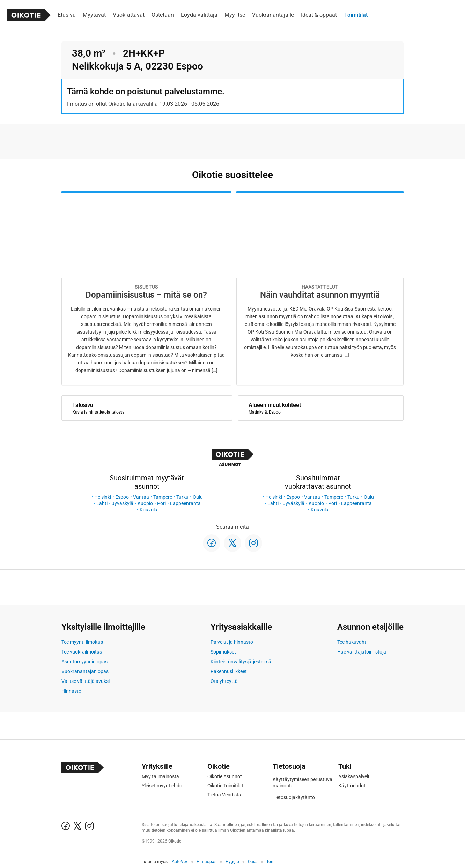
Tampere (163, 497)
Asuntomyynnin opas (84, 662)
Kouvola (149, 510)
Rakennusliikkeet (229, 671)
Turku (182, 497)
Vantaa (141, 497)
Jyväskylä (123, 503)
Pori (161, 503)
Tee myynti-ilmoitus (82, 642)
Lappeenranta (185, 503)
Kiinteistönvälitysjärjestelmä (241, 662)
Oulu (198, 497)
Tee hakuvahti (352, 642)
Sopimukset (223, 652)
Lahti (102, 503)
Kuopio (145, 503)
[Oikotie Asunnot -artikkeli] (146, 288)
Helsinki (103, 497)
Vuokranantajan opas (85, 671)
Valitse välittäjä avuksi (86, 681)
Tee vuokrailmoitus (82, 652)
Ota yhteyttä (224, 681)
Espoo (122, 497)
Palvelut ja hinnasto (232, 642)
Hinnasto (71, 691)
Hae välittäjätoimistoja (362, 652)
